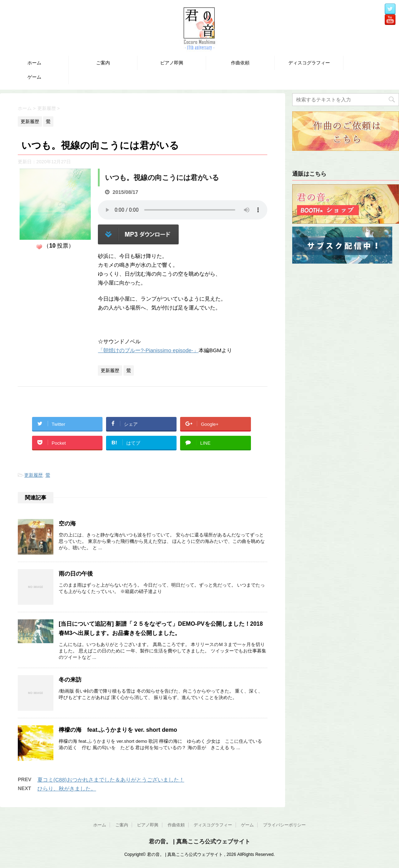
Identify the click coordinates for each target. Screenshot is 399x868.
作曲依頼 (240, 63)
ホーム (34, 63)
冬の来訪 (70, 680)
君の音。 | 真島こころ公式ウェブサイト (199, 841)
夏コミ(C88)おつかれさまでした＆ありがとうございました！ (111, 780)
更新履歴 (33, 475)
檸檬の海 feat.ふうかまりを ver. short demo (118, 730)
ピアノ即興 (172, 63)
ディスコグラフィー (309, 63)
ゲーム (34, 77)
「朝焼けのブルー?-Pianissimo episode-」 (148, 350)
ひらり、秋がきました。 (67, 788)
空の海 (67, 523)
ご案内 (103, 63)
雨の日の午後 (76, 574)
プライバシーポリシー (284, 825)
